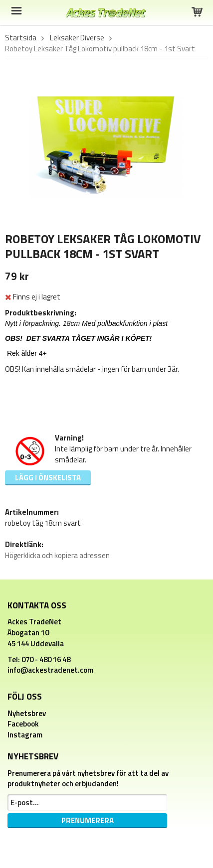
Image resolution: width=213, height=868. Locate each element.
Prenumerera (88, 820)
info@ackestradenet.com (50, 670)
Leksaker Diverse (77, 38)
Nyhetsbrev (27, 713)
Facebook (23, 724)
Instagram (25, 735)
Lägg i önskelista (48, 478)
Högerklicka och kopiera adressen (57, 555)
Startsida (21, 38)
